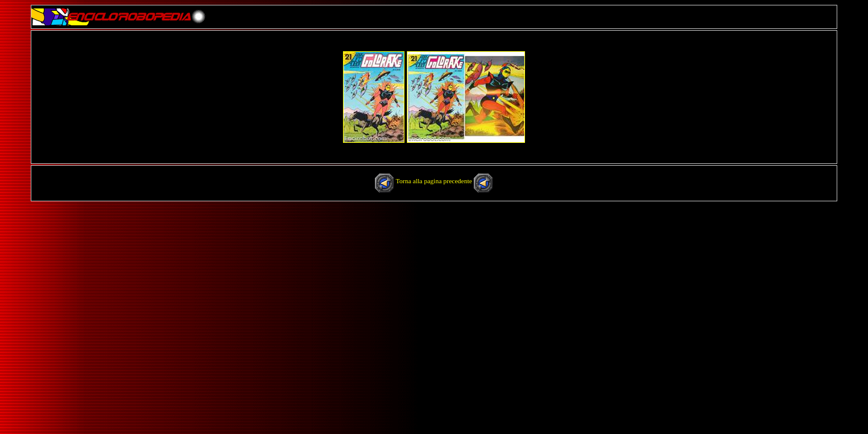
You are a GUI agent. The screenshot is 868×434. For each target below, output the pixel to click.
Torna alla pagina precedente (435, 181)
